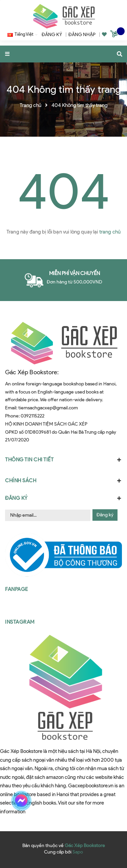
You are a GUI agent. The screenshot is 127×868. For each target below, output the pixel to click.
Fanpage (17, 589)
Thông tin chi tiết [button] (63, 460)
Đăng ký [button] (63, 498)
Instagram (20, 622)
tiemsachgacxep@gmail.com (48, 408)
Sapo (78, 852)
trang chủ (110, 232)
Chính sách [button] (63, 481)
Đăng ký (105, 515)
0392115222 (33, 416)
